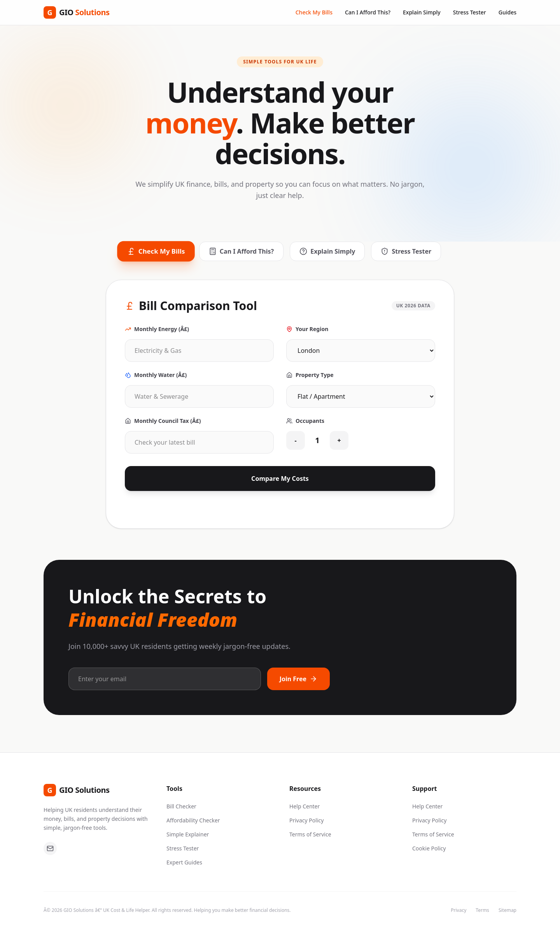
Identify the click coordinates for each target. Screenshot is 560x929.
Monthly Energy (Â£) (157, 329)
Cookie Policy (429, 848)
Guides (507, 12)
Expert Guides (184, 862)
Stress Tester (470, 12)
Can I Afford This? (368, 12)
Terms (482, 910)
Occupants (305, 421)
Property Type (310, 375)
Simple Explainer (188, 834)
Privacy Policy (306, 820)
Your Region (307, 329)
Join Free (298, 679)
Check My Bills (314, 12)
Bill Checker (181, 806)
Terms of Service (310, 834)
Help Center (304, 806)
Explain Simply (422, 12)
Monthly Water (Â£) (156, 375)
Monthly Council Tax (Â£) (163, 421)
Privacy (458, 910)
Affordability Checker (193, 820)
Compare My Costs (280, 479)
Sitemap (507, 910)
